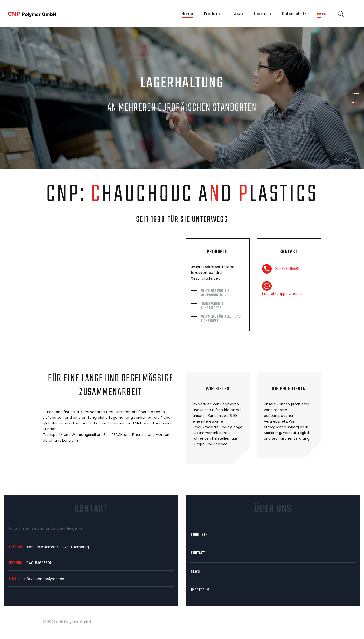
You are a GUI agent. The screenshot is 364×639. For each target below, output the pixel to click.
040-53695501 (287, 269)
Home (187, 14)
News (238, 14)
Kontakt (198, 553)
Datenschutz (294, 14)
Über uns (262, 14)
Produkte (213, 14)
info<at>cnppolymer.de (282, 294)
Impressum (200, 590)
